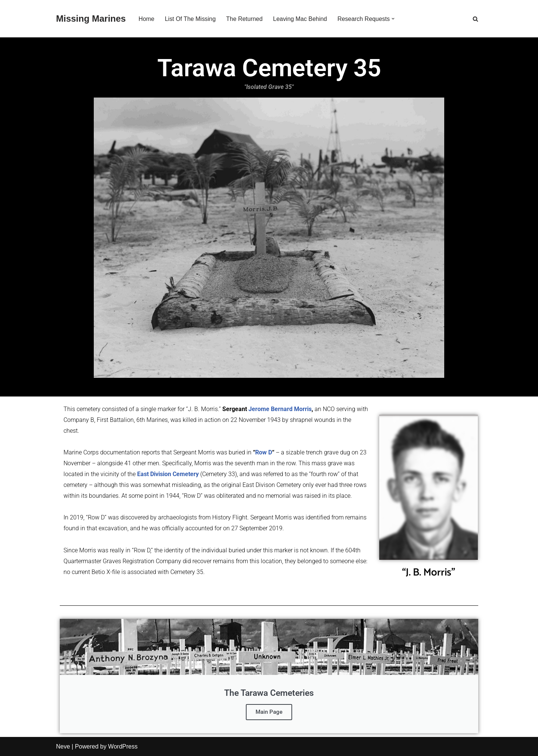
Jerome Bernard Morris (280, 409)
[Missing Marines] (91, 19)
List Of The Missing (190, 19)
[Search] (475, 19)
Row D (264, 452)
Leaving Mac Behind (301, 19)
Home (147, 19)
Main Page (269, 712)
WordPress (123, 746)
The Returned (245, 19)
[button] (394, 19)
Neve (63, 746)
